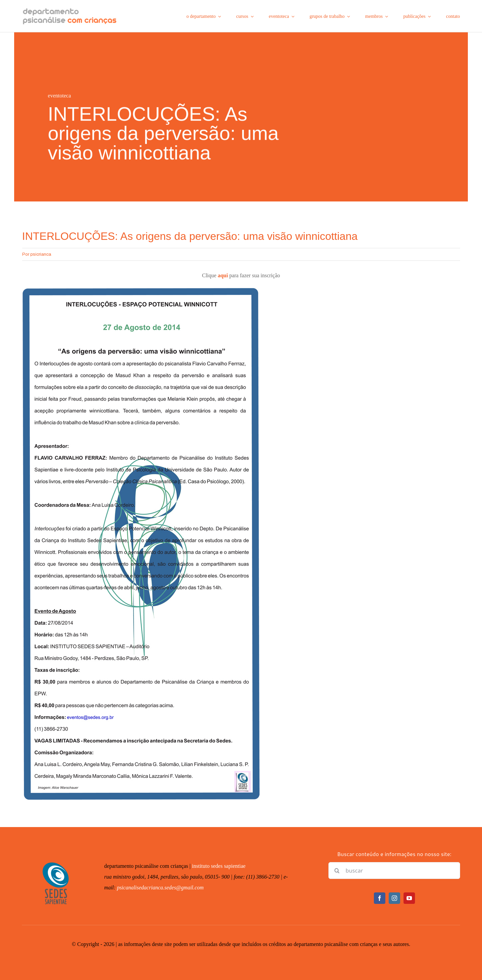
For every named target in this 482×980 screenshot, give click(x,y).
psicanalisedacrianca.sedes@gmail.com (160, 888)
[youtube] (409, 898)
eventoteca (59, 96)
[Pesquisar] (337, 871)
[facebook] (380, 898)
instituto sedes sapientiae (219, 866)
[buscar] (394, 871)
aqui (223, 275)
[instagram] (394, 898)
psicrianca (41, 254)
